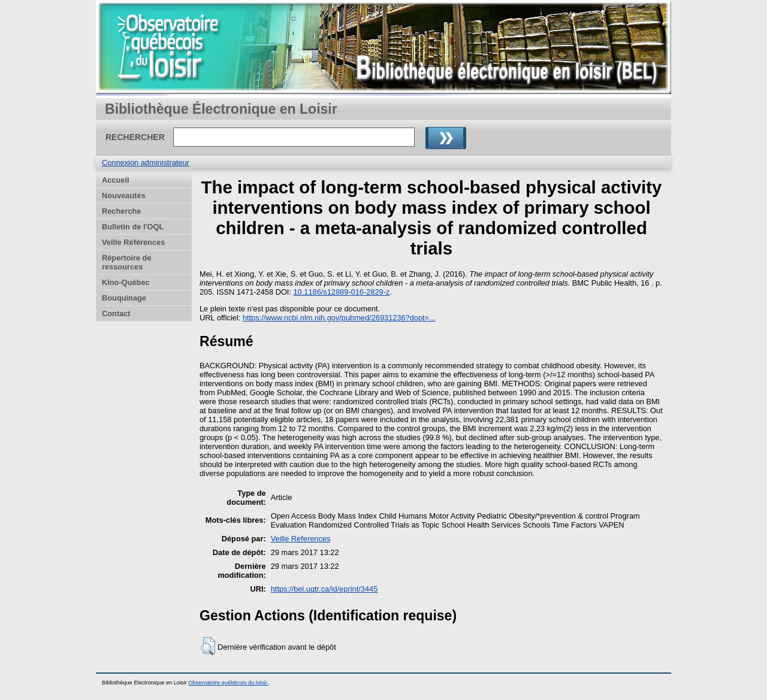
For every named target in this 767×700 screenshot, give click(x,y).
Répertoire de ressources (127, 262)
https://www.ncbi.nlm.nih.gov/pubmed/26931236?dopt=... (339, 318)
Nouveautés (124, 196)
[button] (208, 646)
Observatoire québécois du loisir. (228, 683)
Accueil (116, 180)
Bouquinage (124, 298)
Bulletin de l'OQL (133, 227)
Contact (116, 313)
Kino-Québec (126, 282)
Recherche (121, 211)
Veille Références (133, 242)
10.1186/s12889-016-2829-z (342, 292)
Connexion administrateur (146, 163)
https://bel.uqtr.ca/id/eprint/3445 (324, 589)
